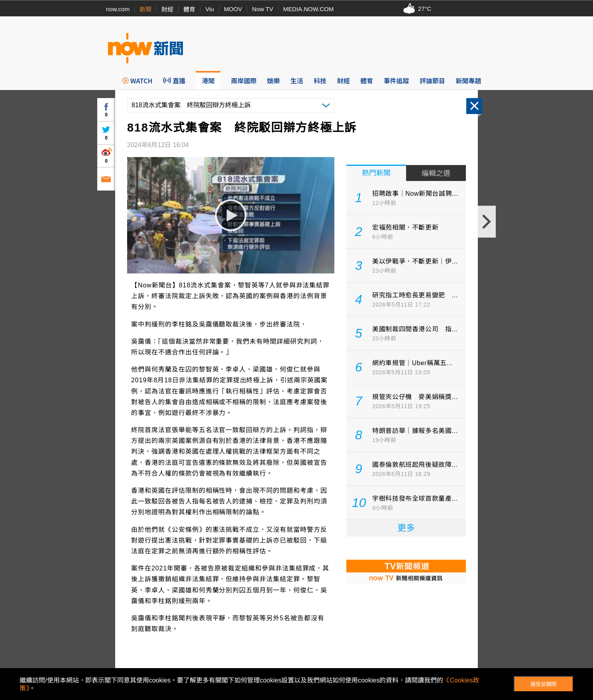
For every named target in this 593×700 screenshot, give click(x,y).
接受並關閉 (543, 684)
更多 (406, 528)
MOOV (233, 9)
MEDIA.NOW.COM (309, 9)
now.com (118, 9)
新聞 (145, 9)
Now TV (262, 9)
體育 (189, 9)
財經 (167, 9)
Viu (209, 9)
